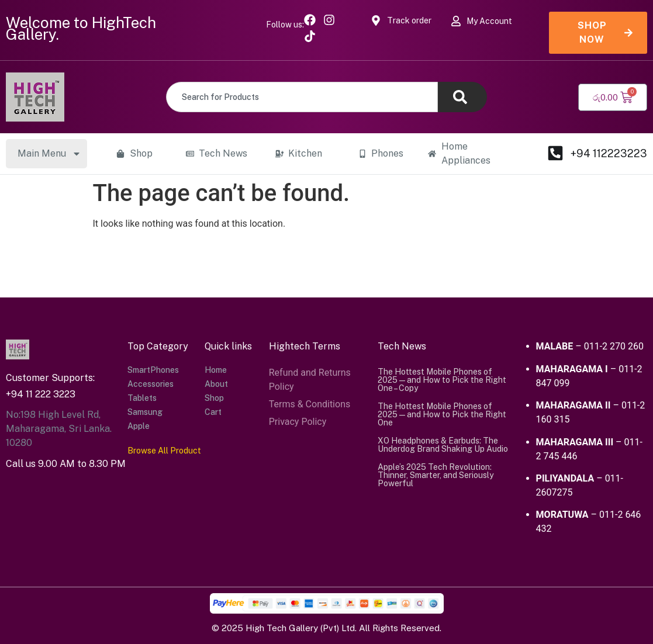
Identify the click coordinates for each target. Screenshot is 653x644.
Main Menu (49, 154)
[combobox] (302, 97)
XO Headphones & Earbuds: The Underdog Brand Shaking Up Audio (443, 445)
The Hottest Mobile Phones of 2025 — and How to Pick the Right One (442, 414)
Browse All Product (164, 451)
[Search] (462, 97)
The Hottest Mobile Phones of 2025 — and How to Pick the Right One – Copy (442, 380)
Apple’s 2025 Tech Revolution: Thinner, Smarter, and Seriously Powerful (436, 475)
